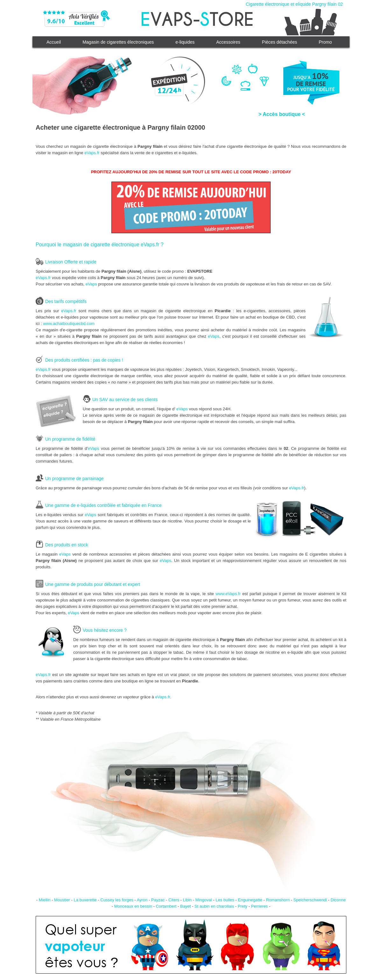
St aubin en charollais (214, 906)
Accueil (54, 42)
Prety (243, 906)
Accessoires (228, 42)
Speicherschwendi (310, 900)
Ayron (142, 900)
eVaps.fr (92, 153)
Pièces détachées (280, 42)
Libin (187, 900)
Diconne (338, 900)
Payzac (158, 900)
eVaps (91, 284)
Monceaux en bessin (133, 906)
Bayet (185, 906)
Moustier (62, 900)
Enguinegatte (250, 900)
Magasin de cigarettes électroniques (118, 42)
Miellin (45, 900)
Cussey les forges (117, 900)
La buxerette (85, 900)
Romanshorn (278, 900)
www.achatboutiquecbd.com (69, 324)
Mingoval (204, 900)
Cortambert (166, 906)
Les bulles (225, 900)
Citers (174, 900)
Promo (325, 42)
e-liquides (185, 42)
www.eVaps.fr (228, 594)
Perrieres (260, 906)
